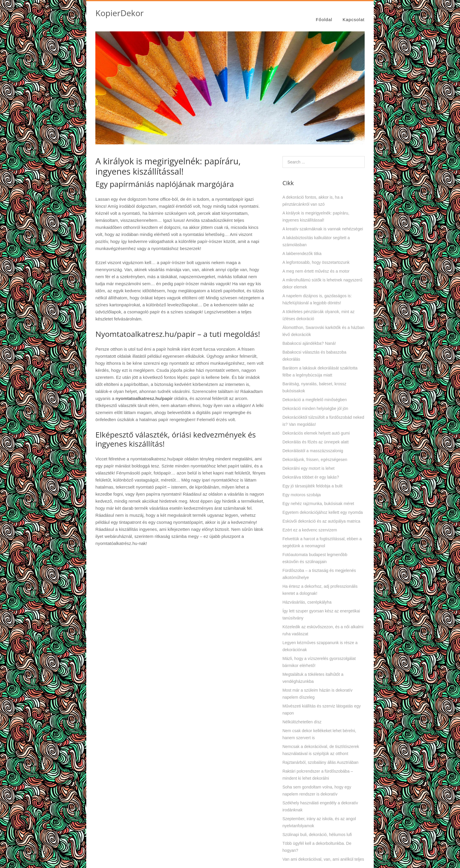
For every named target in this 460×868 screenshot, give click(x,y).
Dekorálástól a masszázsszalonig (313, 444)
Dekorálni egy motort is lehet (308, 462)
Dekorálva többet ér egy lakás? (311, 471)
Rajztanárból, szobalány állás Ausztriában (321, 756)
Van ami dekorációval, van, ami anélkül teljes (323, 853)
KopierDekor (119, 13)
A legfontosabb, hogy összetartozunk (316, 256)
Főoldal (324, 12)
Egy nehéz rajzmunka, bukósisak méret (318, 497)
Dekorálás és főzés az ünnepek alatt (316, 435)
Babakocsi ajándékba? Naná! (309, 337)
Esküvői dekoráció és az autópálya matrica (321, 515)
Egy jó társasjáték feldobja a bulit (313, 479)
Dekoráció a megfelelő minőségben (315, 393)
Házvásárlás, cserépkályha (307, 596)
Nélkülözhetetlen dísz (302, 715)
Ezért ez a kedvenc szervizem (310, 523)
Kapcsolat (354, 12)
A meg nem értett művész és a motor (316, 265)
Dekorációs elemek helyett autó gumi (316, 427)
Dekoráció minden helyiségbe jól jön (315, 402)
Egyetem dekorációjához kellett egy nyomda (323, 506)
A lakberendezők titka (302, 247)
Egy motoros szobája (302, 488)
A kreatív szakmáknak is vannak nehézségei (323, 222)
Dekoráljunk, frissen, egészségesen (315, 453)
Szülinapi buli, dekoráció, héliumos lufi (317, 828)
